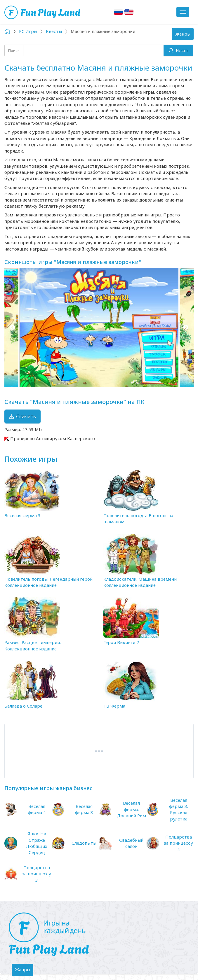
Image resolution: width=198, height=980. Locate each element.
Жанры (184, 35)
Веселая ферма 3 (22, 515)
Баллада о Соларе (23, 706)
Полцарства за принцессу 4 (179, 843)
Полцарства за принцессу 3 (37, 874)
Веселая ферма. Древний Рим (131, 809)
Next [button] (186, 328)
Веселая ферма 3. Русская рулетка (179, 809)
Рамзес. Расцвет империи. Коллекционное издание (33, 645)
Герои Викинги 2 (121, 642)
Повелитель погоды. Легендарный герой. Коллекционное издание (49, 582)
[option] (99, 328)
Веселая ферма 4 (37, 809)
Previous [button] (12, 328)
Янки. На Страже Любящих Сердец (37, 843)
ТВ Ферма (114, 706)
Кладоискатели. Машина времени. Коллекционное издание (140, 582)
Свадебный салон (131, 843)
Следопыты (84, 843)
